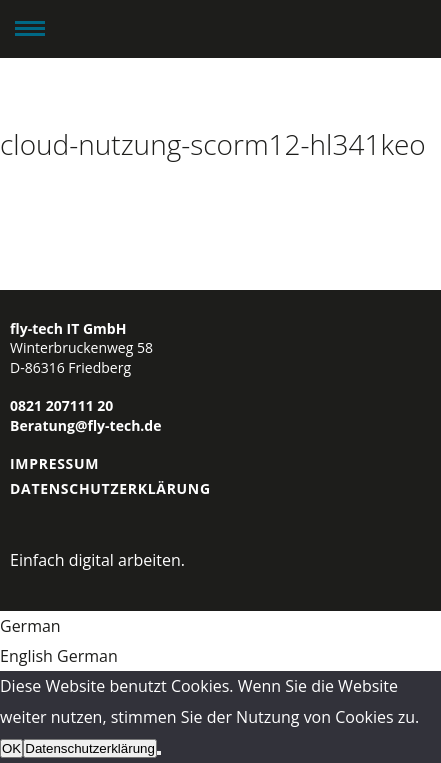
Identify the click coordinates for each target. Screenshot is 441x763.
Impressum (54, 463)
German (30, 626)
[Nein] (159, 753)
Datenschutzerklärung (110, 488)
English (28, 656)
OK (11, 748)
